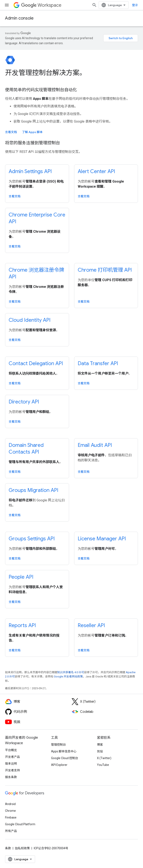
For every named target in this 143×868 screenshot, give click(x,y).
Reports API (22, 625)
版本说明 (11, 764)
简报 (100, 751)
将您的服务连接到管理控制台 (33, 143)
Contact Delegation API (36, 363)
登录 (135, 5)
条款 (8, 848)
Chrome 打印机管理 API (105, 270)
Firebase (11, 817)
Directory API (24, 402)
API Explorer (59, 765)
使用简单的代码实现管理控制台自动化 (41, 90)
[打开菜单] (7, 5)
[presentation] (71, 73)
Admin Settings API (30, 171)
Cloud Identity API (30, 320)
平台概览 (11, 750)
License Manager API (102, 539)
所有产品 (11, 831)
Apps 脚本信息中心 (64, 751)
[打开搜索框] (94, 5)
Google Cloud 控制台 (65, 758)
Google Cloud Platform (20, 824)
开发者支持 (12, 770)
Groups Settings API (32, 539)
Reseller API (91, 625)
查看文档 (11, 132)
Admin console (19, 18)
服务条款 (11, 777)
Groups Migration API (33, 490)
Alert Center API (96, 171)
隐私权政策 (22, 848)
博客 (100, 745)
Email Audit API (95, 445)
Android (10, 804)
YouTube (103, 765)
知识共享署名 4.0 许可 (71, 672)
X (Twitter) (104, 758)
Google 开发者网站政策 (68, 676)
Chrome (10, 811)
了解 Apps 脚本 (32, 132)
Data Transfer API (98, 363)
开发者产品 (12, 757)
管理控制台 (59, 745)
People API (21, 577)
